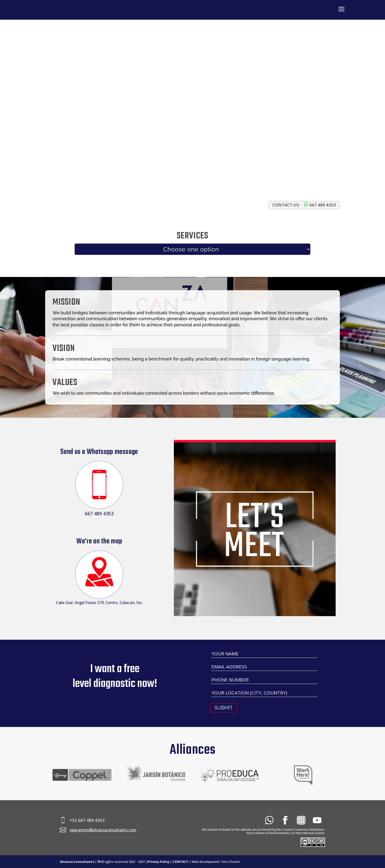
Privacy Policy (158, 862)
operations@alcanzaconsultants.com (103, 830)
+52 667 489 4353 (87, 820)
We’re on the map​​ (99, 541)
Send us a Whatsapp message (99, 452)
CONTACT (180, 862)
